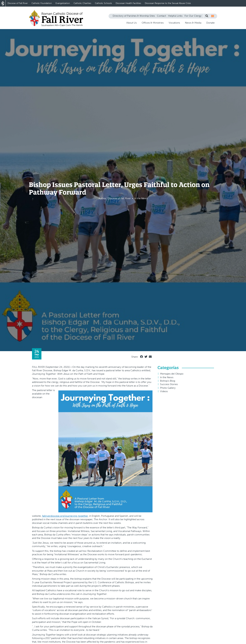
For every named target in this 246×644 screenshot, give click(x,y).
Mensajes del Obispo (172, 374)
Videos (164, 391)
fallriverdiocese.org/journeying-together (65, 516)
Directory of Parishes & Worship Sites (134, 16)
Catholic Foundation (42, 3)
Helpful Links (175, 16)
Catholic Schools (103, 3)
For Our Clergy (193, 16)
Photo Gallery (168, 388)
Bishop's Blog (168, 381)
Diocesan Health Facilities (128, 3)
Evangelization (63, 3)
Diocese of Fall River (18, 3)
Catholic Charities (82, 3)
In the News (167, 377)
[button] (213, 16)
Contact (161, 16)
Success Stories (169, 384)
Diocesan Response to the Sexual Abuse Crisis (168, 3)
